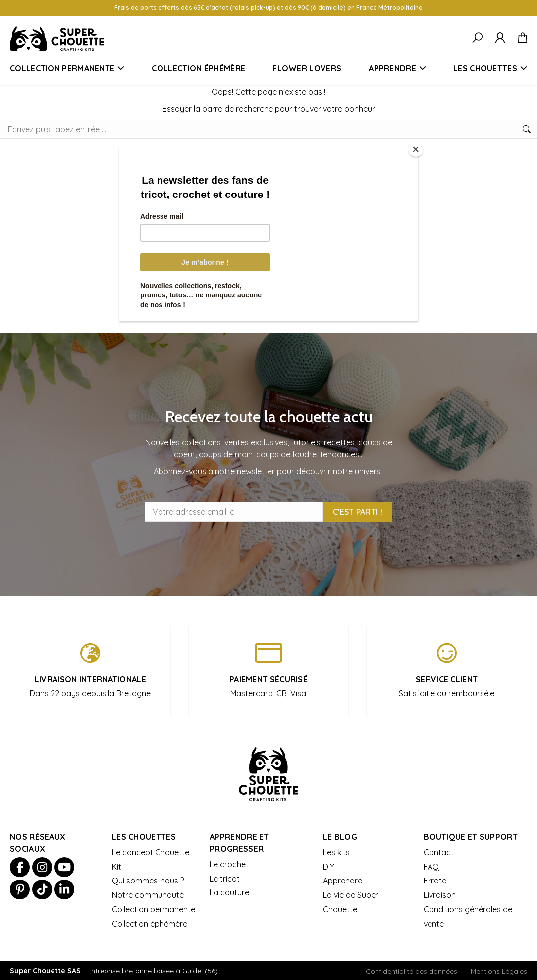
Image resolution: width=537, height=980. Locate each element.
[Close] (416, 149)
